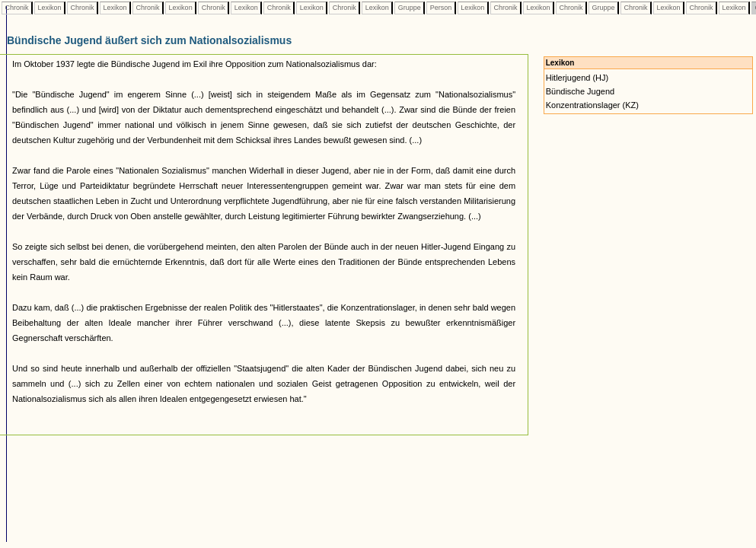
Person (441, 8)
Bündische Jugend (581, 91)
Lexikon (49, 8)
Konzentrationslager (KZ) (592, 105)
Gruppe (409, 8)
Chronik (17, 8)
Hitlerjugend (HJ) (577, 78)
